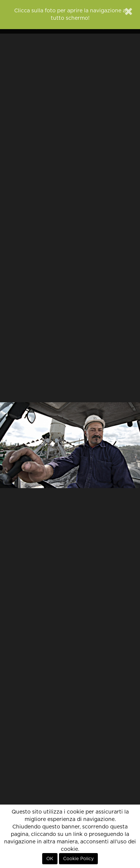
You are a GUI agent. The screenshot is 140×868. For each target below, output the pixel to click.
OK (50, 859)
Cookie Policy (78, 859)
